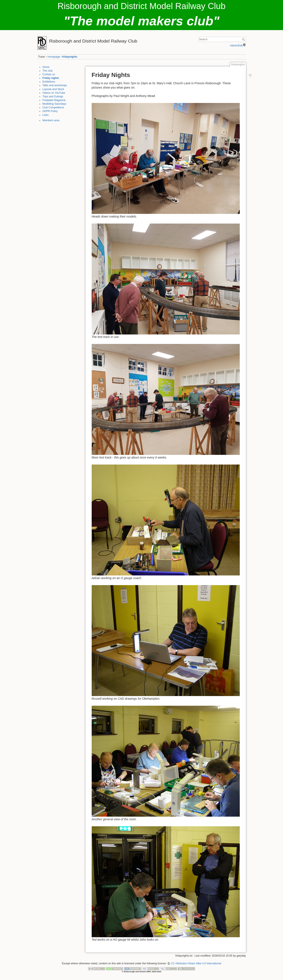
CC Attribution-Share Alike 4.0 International (196, 963)
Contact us (49, 74)
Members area (51, 120)
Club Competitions (53, 107)
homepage (54, 57)
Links (46, 115)
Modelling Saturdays (54, 104)
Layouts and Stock (53, 89)
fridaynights (70, 57)
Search (244, 39)
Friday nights (51, 78)
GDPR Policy (50, 111)
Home (46, 67)
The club (47, 71)
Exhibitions (49, 82)
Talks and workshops (55, 85)
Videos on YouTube (54, 93)
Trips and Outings (53, 97)
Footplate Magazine (54, 100)
